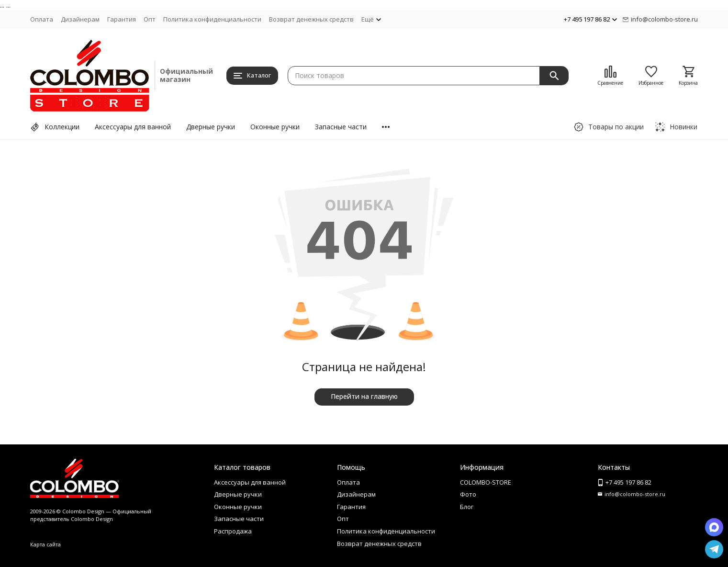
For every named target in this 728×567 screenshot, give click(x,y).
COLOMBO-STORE (486, 482)
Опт (150, 19)
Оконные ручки (275, 127)
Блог (467, 507)
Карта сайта (45, 544)
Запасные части (341, 127)
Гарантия (122, 19)
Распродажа (233, 531)
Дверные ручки (211, 127)
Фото (468, 494)
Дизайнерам (80, 19)
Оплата (42, 19)
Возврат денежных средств (311, 19)
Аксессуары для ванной (133, 127)
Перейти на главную (364, 396)
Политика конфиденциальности (212, 19)
